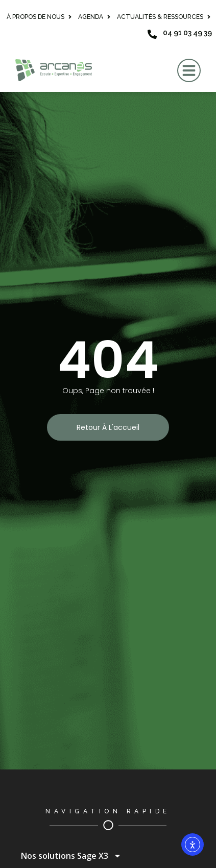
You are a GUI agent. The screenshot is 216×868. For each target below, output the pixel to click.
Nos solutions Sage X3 (71, 856)
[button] (189, 70)
